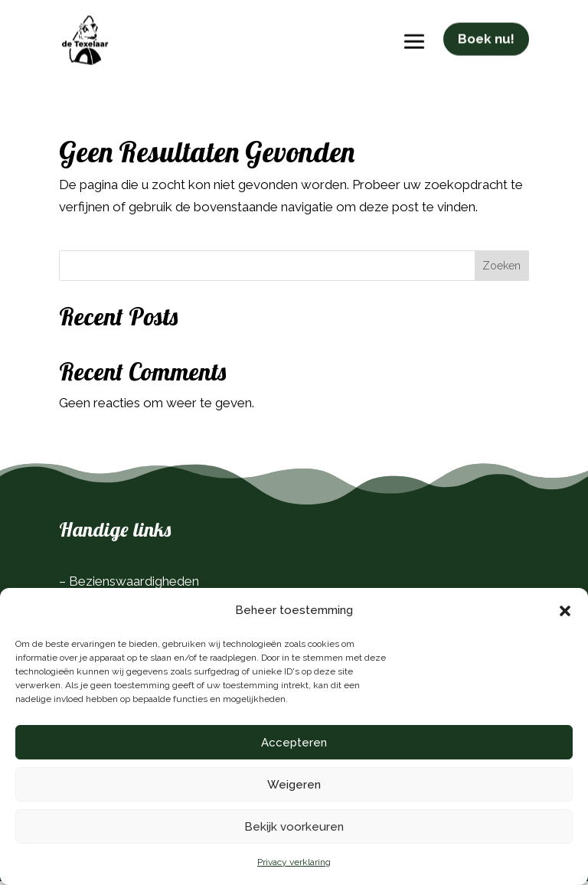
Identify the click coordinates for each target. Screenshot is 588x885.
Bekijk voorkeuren (294, 827)
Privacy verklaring (294, 862)
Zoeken (501, 269)
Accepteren (294, 743)
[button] (565, 611)
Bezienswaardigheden (134, 585)
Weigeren (294, 785)
